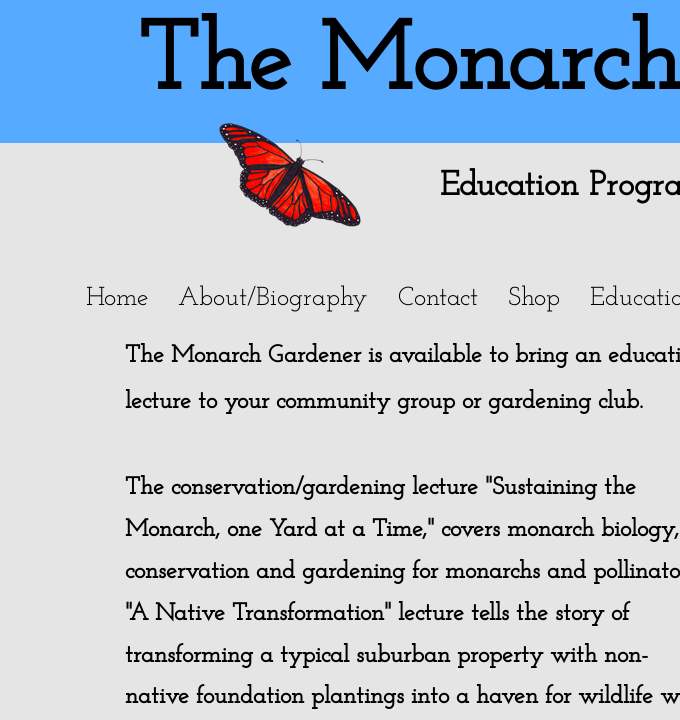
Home (117, 298)
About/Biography (273, 298)
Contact (438, 298)
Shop (534, 298)
